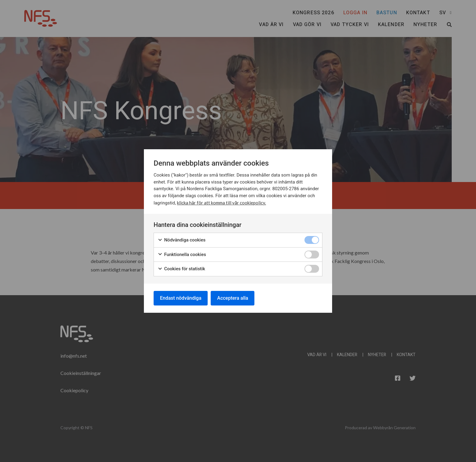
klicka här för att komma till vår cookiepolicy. (221, 203)
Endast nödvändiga (181, 298)
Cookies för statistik (181, 269)
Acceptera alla (233, 298)
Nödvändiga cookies (182, 240)
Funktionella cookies (182, 255)
